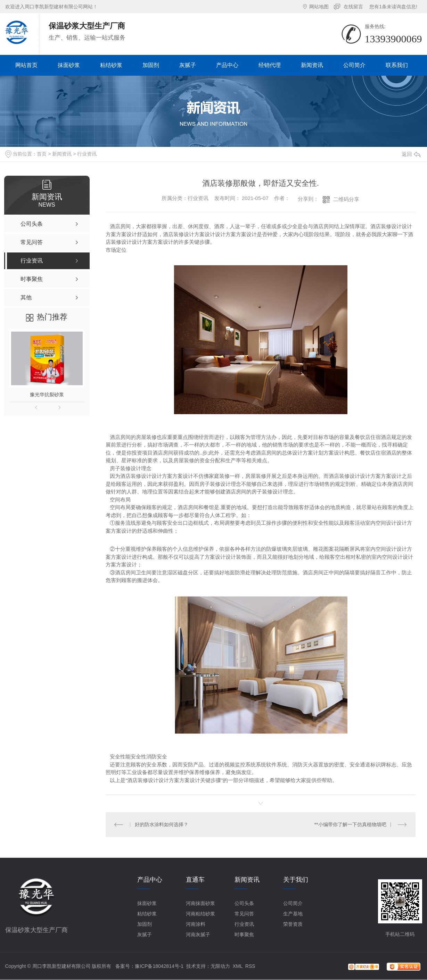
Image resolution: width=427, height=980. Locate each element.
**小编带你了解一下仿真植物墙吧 (350, 824)
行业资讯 (87, 154)
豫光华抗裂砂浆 (47, 395)
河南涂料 (196, 924)
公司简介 (293, 903)
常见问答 (244, 914)
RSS (250, 966)
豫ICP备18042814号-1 (159, 966)
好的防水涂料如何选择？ (162, 824)
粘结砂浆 (147, 914)
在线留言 (353, 7)
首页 (42, 154)
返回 (411, 154)
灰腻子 (145, 935)
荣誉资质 (293, 924)
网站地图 (319, 7)
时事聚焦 (244, 935)
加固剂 (145, 924)
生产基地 (293, 914)
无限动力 (220, 966)
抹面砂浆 (147, 903)
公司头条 (244, 903)
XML (238, 966)
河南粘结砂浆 (200, 914)
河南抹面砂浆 (200, 903)
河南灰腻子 (198, 935)
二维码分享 (346, 199)
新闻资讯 (62, 154)
